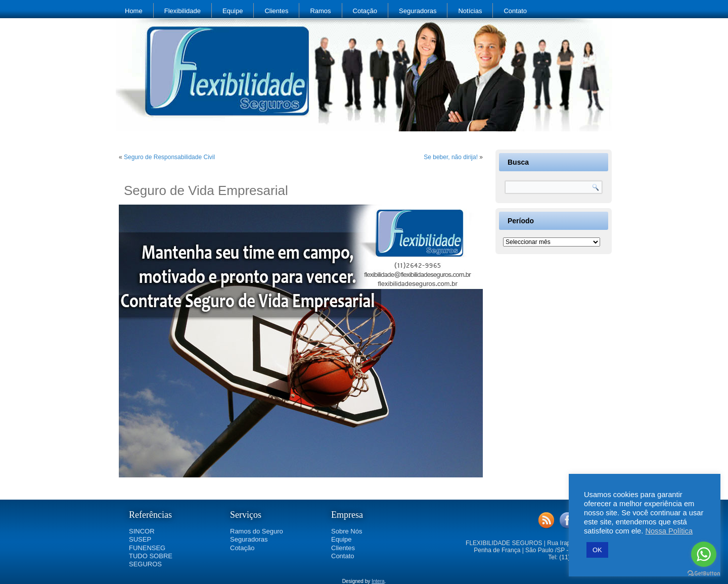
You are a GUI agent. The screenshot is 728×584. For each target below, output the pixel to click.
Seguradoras (418, 11)
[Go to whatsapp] (704, 554)
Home (134, 11)
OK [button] (597, 550)
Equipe (233, 11)
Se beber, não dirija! (451, 157)
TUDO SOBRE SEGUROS (151, 560)
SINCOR (142, 531)
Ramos (320, 11)
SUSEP (140, 539)
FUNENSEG (147, 548)
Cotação (365, 11)
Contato (515, 11)
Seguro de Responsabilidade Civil (169, 157)
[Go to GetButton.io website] (704, 574)
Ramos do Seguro (257, 531)
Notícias (470, 11)
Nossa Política (669, 531)
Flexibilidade (183, 11)
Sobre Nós (347, 531)
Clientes (276, 11)
